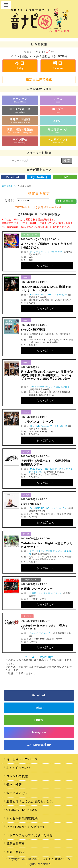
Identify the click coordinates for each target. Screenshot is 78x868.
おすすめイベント (19, 768)
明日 (58, 65)
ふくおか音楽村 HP (39, 745)
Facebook (13, 177)
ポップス (58, 110)
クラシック (20, 100)
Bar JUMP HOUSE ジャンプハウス (48, 508)
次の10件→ (48, 657)
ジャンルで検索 (17, 776)
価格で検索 (14, 785)
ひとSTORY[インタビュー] (25, 827)
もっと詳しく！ (47, 266)
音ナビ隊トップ (10, 186)
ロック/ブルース (20, 110)
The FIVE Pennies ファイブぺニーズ (49, 426)
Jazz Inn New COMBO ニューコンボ (49, 295)
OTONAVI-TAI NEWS (22, 810)
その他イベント (58, 141)
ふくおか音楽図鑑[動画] (23, 818)
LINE (65, 177)
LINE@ (39, 720)
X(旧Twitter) (39, 177)
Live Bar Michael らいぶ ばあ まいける (50, 387)
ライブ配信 (20, 141)
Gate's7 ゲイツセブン (41, 633)
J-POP (58, 121)
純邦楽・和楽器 (20, 120)
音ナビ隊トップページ (22, 759)
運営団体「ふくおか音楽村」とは (30, 801)
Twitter (39, 708)
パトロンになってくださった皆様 (30, 835)
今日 (20, 65)
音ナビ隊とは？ (17, 793)
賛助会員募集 (16, 844)
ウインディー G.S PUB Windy (46, 252)
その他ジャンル (58, 131)
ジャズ (58, 100)
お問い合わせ (16, 852)
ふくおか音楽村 (53, 859)
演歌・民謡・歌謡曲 (20, 131)
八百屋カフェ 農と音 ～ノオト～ (46, 593)
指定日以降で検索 (39, 79)
